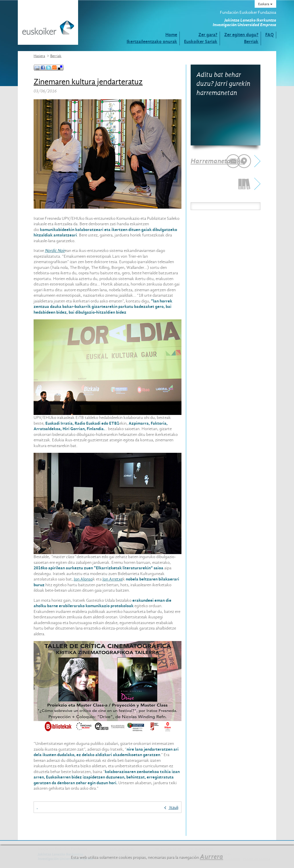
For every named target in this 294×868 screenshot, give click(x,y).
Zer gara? (208, 35)
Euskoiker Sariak (201, 41)
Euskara (265, 4)
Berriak (251, 41)
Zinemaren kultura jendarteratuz (88, 82)
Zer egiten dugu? (241, 35)
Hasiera (39, 56)
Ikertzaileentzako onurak (152, 41)
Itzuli (171, 807)
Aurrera (211, 857)
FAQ (269, 35)
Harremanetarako (217, 161)
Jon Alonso (83, 579)
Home (171, 35)
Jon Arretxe (113, 579)
